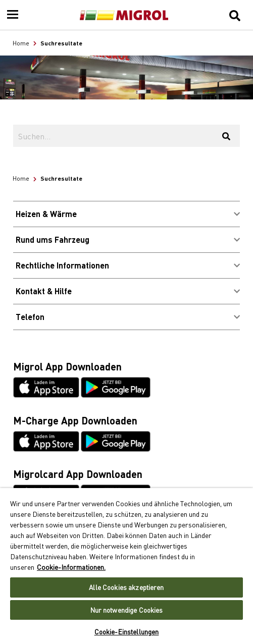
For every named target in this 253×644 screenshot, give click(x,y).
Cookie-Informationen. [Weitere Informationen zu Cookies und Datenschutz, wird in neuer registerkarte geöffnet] (71, 567)
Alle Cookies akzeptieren (126, 587)
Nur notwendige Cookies (127, 610)
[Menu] (13, 15)
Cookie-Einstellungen (127, 632)
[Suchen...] (113, 136)
